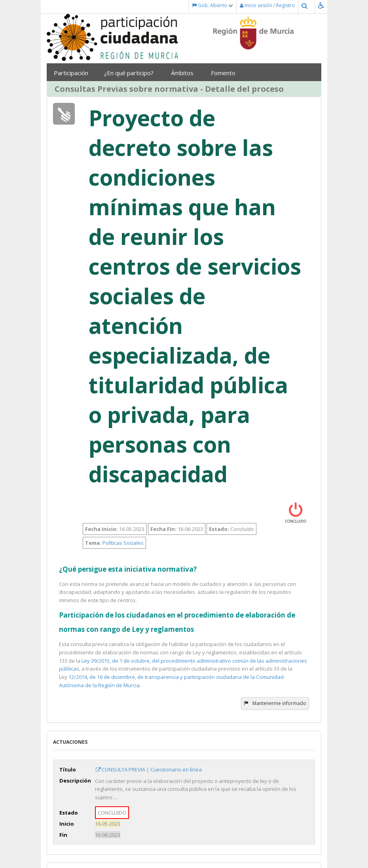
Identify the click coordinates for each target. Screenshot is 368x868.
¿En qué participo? (132, 73)
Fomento (226, 73)
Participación (73, 73)
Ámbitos (185, 73)
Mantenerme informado (275, 703)
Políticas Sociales (123, 543)
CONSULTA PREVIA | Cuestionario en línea (148, 769)
